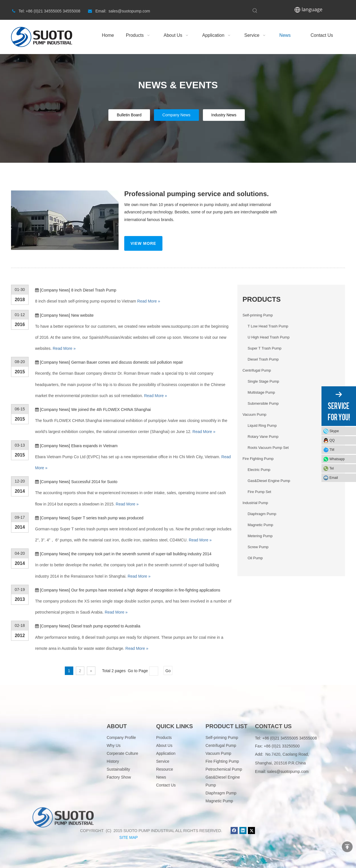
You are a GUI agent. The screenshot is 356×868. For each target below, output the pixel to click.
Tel (332, 468)
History (113, 761)
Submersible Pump (263, 403)
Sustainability (118, 769)
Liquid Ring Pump (262, 426)
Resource (165, 769)
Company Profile (121, 738)
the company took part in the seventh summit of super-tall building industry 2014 (141, 554)
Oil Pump (255, 558)
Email (334, 478)
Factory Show (119, 777)
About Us (164, 745)
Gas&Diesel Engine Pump (269, 481)
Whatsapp (337, 459)
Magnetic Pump (260, 525)
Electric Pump (259, 470)
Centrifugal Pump (257, 370)
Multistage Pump (261, 392)
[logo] (63, 731)
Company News (176, 115)
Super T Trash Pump (264, 348)
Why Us (114, 745)
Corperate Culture (122, 753)
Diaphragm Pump (262, 514)
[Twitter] (251, 831)
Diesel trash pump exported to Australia (106, 626)
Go (168, 671)
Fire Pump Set (259, 492)
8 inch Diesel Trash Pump (94, 290)
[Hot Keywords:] (255, 11)
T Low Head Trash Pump (268, 326)
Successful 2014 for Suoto (94, 482)
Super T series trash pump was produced (107, 518)
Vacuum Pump (254, 414)
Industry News (224, 115)
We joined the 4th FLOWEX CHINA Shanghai (111, 410)
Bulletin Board (129, 115)
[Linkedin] (243, 831)
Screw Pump (258, 547)
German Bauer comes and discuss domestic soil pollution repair (127, 362)
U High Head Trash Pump (269, 337)
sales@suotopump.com (288, 771)
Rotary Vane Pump (263, 437)
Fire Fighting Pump (258, 459)
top (347, 847)
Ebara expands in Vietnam (94, 446)
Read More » (149, 301)
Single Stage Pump (263, 381)
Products (164, 738)
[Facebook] (234, 831)
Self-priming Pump (258, 315)
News (161, 777)
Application (166, 753)
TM (332, 450)
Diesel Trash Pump (263, 359)
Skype (334, 431)
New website (82, 315)
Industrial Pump (255, 503)
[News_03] (65, 220)
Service (163, 761)
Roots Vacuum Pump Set (268, 448)
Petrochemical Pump (224, 769)
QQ (332, 440)
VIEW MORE (143, 243)
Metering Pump (260, 536)
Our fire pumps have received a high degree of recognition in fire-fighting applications (146, 590)
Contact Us (166, 785)
